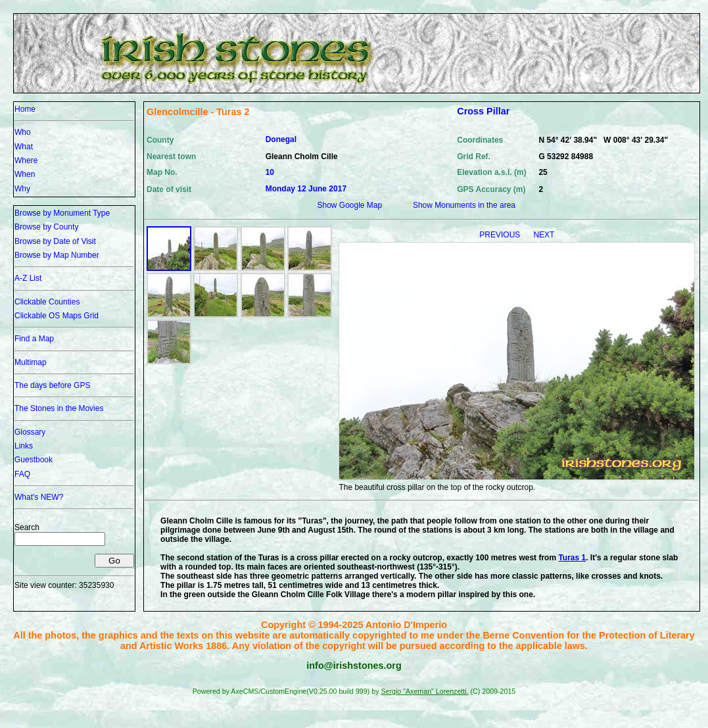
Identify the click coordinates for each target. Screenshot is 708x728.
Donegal (281, 139)
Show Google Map (349, 205)
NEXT (544, 235)
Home (25, 109)
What (24, 147)
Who (23, 132)
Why (22, 189)
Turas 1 (572, 558)
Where (26, 160)
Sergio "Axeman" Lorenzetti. (424, 691)
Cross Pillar (483, 111)
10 (270, 172)
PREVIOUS (501, 235)
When (25, 174)
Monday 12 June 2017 (306, 189)
